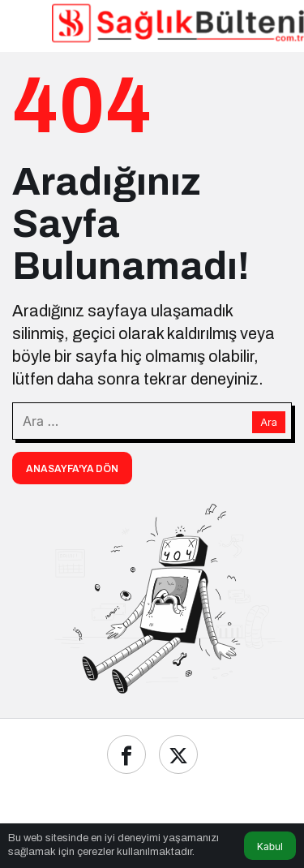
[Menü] (26, 23)
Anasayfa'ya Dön (72, 469)
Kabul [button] (270, 847)
